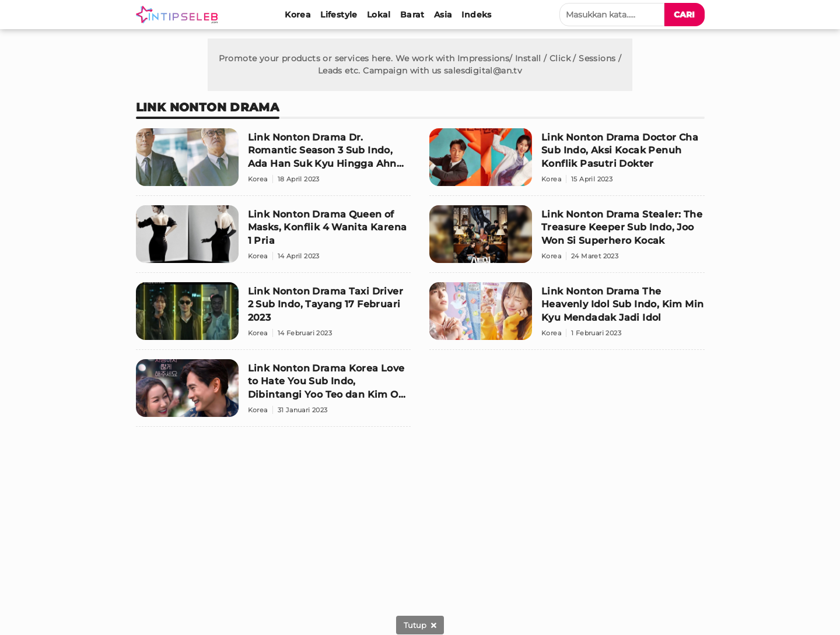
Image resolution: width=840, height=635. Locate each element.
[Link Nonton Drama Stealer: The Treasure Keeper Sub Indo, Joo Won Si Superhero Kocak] (567, 239)
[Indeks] (476, 15)
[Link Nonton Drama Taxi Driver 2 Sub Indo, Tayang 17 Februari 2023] (274, 316)
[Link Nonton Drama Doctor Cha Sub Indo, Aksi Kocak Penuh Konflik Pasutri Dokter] (567, 162)
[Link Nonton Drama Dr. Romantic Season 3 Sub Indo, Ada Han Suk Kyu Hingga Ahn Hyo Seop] (274, 162)
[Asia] (443, 15)
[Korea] (298, 15)
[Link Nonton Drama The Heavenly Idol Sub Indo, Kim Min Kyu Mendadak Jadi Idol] (567, 316)
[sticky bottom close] (420, 625)
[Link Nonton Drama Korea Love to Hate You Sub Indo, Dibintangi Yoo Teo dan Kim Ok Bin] (274, 393)
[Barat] (412, 15)
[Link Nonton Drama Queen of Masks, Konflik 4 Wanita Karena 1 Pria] (274, 239)
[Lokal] (379, 15)
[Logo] (179, 15)
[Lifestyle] (339, 15)
